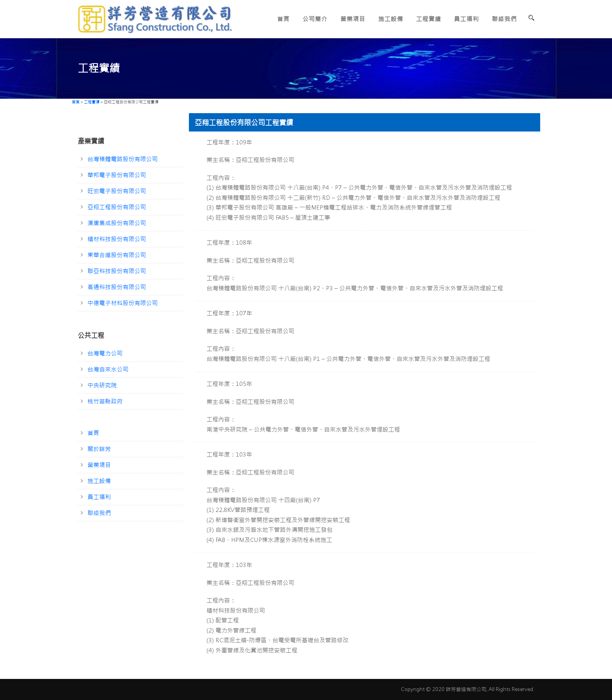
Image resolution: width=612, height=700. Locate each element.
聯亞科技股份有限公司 (117, 271)
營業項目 (353, 19)
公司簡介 (315, 19)
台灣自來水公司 (108, 369)
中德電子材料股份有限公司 (123, 303)
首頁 (283, 19)
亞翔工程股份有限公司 (117, 207)
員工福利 (466, 19)
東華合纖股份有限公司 (117, 255)
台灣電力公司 (105, 353)
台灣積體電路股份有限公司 (123, 159)
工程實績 (429, 19)
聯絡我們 (504, 19)
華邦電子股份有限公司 (117, 175)
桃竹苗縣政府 (105, 401)
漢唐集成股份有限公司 (117, 223)
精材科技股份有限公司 (117, 239)
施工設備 (391, 19)
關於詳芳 (99, 449)
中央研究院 (102, 385)
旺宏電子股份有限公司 (117, 191)
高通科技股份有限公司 (117, 287)
